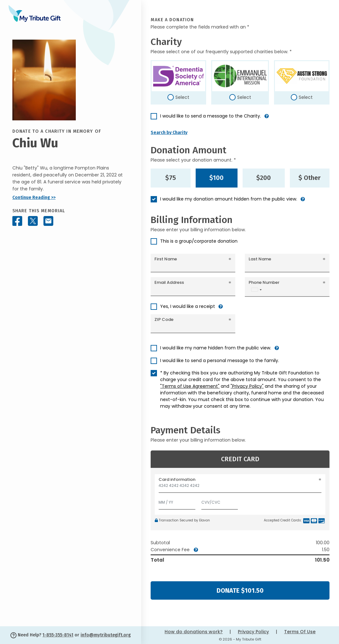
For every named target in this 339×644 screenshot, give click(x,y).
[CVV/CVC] (220, 501)
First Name (166, 259)
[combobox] (256, 290)
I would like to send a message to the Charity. (211, 116)
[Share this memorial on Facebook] (17, 221)
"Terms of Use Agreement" (190, 386)
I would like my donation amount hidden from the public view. (229, 199)
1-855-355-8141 (58, 635)
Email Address (169, 282)
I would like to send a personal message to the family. (220, 360)
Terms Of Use (300, 632)
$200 (264, 178)
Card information (177, 479)
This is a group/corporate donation (199, 241)
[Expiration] (177, 501)
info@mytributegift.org (106, 635)
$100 (216, 178)
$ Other (310, 178)
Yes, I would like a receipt (188, 306)
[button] (267, 119)
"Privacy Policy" (247, 386)
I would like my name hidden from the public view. (216, 348)
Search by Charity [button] (169, 133)
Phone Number (264, 282)
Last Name (260, 259)
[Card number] (240, 487)
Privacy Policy (253, 632)
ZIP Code (164, 319)
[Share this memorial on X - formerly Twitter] (33, 221)
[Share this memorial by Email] (48, 221)
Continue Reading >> (34, 198)
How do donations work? (194, 632)
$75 (171, 178)
